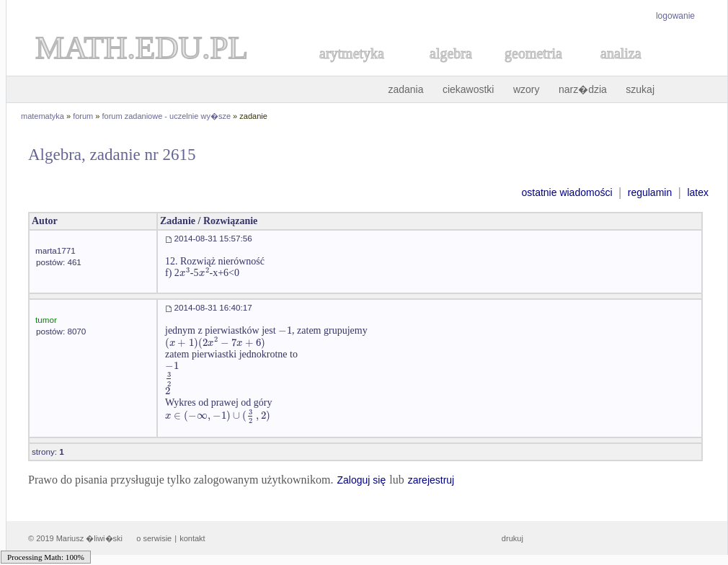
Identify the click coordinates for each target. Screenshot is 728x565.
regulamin (650, 192)
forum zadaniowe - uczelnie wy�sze (167, 116)
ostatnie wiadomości (567, 192)
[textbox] (185, 273)
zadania (405, 89)
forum (83, 116)
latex (698, 192)
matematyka (43, 116)
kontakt (192, 538)
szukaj (640, 89)
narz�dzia (583, 89)
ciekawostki (469, 89)
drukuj (512, 538)
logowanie (675, 16)
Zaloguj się (361, 480)
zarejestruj (431, 480)
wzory (527, 89)
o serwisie (154, 538)
